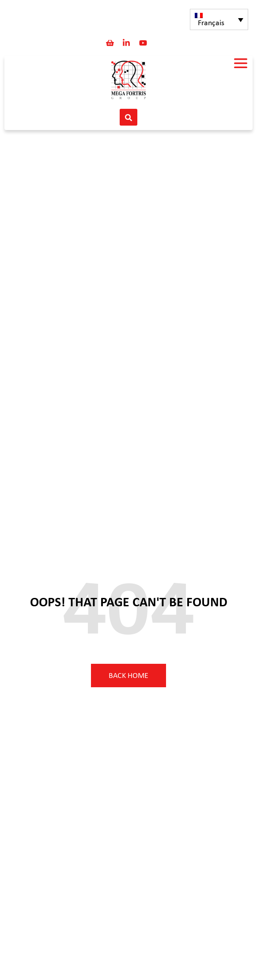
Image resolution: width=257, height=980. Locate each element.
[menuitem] (219, 19)
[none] (219, 19)
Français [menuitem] (211, 23)
